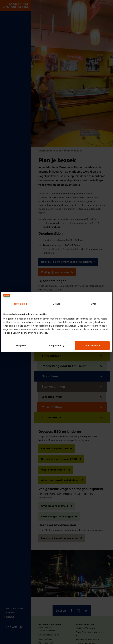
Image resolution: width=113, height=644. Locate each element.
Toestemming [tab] (20, 304)
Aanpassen (57, 346)
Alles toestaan (92, 346)
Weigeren (21, 346)
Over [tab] (93, 304)
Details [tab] (56, 304)
